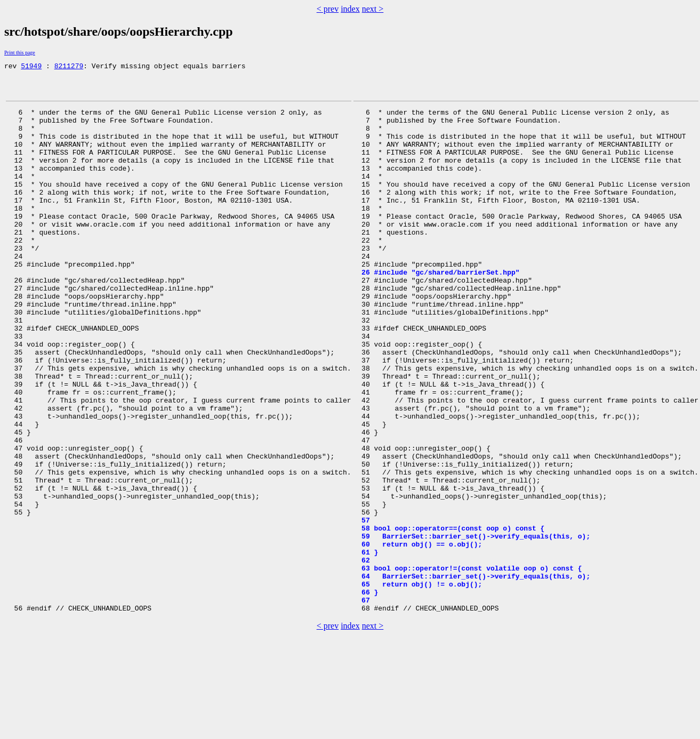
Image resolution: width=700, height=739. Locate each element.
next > (373, 9)
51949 (31, 67)
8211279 (69, 67)
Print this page (20, 53)
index (350, 9)
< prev (328, 9)
